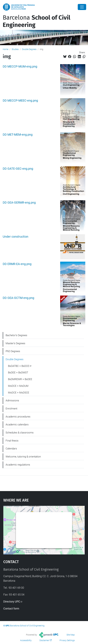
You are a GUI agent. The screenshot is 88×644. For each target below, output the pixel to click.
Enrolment (11, 409)
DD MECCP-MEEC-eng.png (20, 101)
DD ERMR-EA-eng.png (17, 264)
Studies (15, 49)
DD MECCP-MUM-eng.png (20, 67)
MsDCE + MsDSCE (19, 393)
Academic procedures (18, 417)
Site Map (71, 635)
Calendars (11, 448)
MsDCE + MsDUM (18, 386)
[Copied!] (84, 57)
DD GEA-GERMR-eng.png (19, 203)
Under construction (15, 237)
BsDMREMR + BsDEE (20, 379)
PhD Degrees (13, 351)
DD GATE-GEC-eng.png (18, 169)
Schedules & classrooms (20, 433)
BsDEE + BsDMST (18, 372)
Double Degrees (29, 49)
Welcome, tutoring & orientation (23, 457)
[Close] (82, 7)
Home (6, 49)
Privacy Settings (67, 640)
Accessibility (26, 640)
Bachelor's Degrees (16, 335)
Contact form (11, 609)
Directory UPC (12, 602)
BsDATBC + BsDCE (19, 366)
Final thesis (12, 441)
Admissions (12, 400)
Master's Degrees (15, 343)
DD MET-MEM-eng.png (18, 135)
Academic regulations (18, 465)
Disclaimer (44, 640)
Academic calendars (17, 424)
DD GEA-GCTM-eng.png (18, 298)
